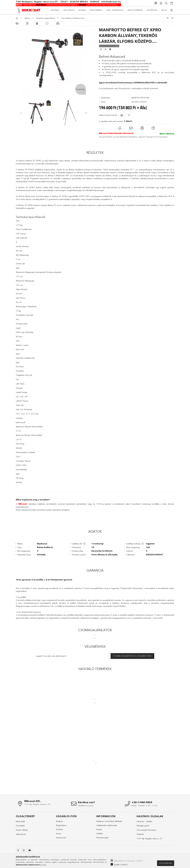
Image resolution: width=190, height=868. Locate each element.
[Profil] (161, 3)
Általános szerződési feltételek (109, 821)
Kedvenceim (61, 838)
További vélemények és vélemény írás (132, 656)
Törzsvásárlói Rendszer (146, 830)
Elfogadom (166, 863)
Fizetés (99, 829)
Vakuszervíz (21, 834)
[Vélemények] (47, 23)
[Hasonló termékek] (58, 23)
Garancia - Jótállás (144, 821)
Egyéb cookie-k (121, 865)
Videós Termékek (82, 10)
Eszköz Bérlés (22, 830)
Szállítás (100, 834)
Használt (163, 10)
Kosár (59, 834)
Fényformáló (122, 10)
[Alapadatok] (17, 23)
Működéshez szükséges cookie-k (128, 861)
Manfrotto (42, 544)
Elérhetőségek (102, 838)
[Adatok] (37, 23)
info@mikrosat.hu (111, 2)
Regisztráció (61, 825)
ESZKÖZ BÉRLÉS (79, 2)
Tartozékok (149, 10)
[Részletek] (27, 23)
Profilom (60, 829)
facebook (18, 850)
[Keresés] (166, 3)
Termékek (20, 826)
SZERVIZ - (96, 2)
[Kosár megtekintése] (172, 3)
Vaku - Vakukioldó (103, 10)
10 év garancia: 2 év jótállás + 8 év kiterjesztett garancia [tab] (44, 580)
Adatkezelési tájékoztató (107, 825)
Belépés (60, 821)
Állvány (136, 10)
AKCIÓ (53, 10)
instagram (24, 850)
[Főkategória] (17, 18)
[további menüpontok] (172, 10)
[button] (122, 115)
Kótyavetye (65, 10)
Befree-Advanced (112, 56)
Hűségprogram (143, 826)
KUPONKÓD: (26, 5)
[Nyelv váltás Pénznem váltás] (156, 3)
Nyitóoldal (20, 821)
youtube (30, 850)
